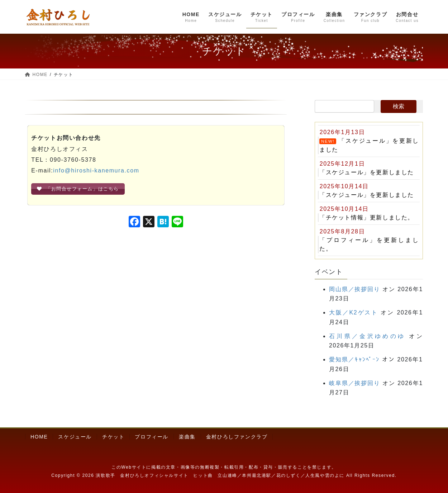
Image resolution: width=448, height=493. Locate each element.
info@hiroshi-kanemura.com (96, 170)
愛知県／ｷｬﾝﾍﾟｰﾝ (354, 359)
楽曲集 (187, 437)
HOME (39, 437)
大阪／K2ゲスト (354, 312)
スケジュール (75, 437)
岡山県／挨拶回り (355, 289)
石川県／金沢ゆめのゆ (367, 336)
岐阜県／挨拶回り (355, 383)
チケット (113, 437)
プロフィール (152, 437)
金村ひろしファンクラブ (237, 437)
